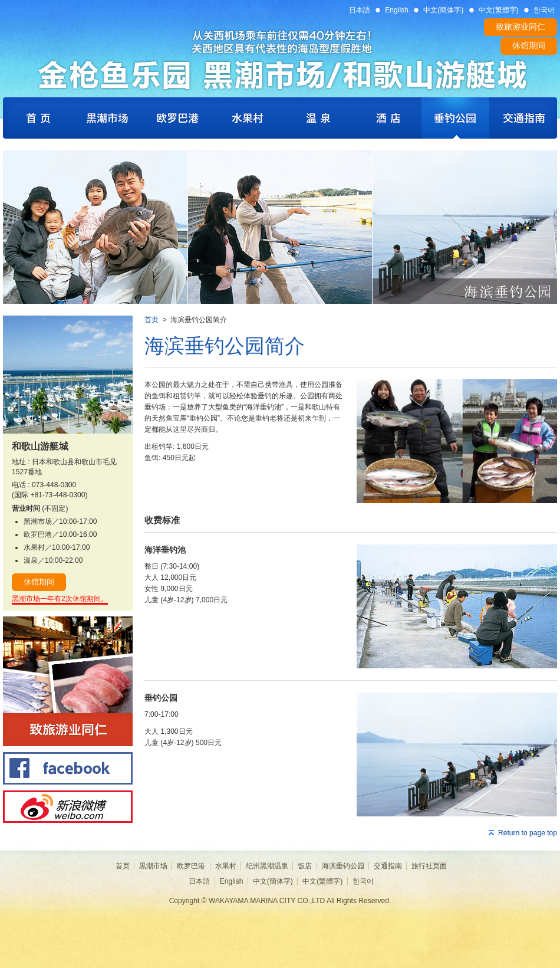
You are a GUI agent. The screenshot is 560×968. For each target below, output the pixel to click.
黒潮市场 (153, 866)
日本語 (360, 10)
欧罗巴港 (191, 866)
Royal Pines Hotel (388, 118)
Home (37, 118)
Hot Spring (318, 118)
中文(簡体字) (443, 10)
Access (523, 118)
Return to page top (528, 833)
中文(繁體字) (499, 10)
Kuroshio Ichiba (106, 118)
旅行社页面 (429, 866)
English (397, 10)
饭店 (305, 866)
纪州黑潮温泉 (267, 866)
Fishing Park (455, 118)
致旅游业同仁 (521, 27)
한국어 (544, 10)
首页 (151, 320)
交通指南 (388, 866)
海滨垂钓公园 (343, 866)
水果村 (226, 866)
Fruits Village (248, 118)
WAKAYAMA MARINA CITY (280, 58)
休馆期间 (529, 45)
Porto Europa (177, 118)
